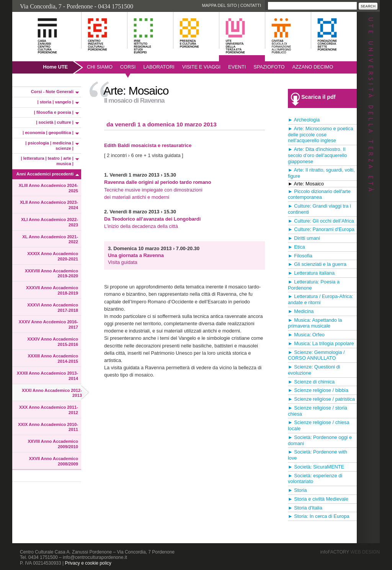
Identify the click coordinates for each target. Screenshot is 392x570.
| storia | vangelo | (55, 102)
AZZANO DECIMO (313, 67)
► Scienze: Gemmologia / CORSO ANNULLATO (316, 355)
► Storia (297, 490)
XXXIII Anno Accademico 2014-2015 (53, 359)
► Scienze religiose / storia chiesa (318, 411)
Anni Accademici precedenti (45, 174)
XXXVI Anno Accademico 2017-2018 (53, 308)
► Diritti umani (304, 238)
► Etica (296, 247)
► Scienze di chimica (311, 382)
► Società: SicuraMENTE (316, 467)
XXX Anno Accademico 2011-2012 (49, 410)
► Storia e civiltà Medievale (318, 499)
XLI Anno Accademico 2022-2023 (50, 222)
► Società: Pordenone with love (318, 455)
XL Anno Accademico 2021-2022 (50, 239)
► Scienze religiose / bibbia (318, 390)
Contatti (251, 5)
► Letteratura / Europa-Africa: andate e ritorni (321, 299)
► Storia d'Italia (305, 508)
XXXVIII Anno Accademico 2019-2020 (51, 274)
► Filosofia (300, 256)
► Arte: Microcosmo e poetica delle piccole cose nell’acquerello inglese (321, 135)
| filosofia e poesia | (54, 112)
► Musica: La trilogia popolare (321, 343)
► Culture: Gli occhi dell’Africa (321, 221)
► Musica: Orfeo (306, 335)
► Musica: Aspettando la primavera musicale (315, 323)
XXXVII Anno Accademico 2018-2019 (52, 290)
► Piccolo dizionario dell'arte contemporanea (319, 194)
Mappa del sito (219, 5)
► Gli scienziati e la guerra (317, 264)
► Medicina (301, 311)
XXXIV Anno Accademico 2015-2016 (53, 342)
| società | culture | (55, 122)
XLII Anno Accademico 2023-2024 (49, 205)
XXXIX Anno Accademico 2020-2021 (53, 256)
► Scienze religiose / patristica (321, 399)
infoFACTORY (350, 552)
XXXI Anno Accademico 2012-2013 (52, 393)
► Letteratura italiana (311, 273)
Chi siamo (100, 67)
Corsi (128, 67)
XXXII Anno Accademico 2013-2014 (47, 376)
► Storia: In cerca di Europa (319, 516)
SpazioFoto (269, 67)
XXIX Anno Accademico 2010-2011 (48, 427)
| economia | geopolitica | (48, 133)
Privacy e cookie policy (88, 563)
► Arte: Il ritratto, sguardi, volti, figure (321, 173)
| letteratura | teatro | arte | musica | (47, 161)
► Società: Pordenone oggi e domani (320, 440)
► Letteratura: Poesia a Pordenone (314, 285)
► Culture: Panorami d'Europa (321, 229)
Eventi (237, 67)
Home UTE (55, 67)
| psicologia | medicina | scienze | (49, 146)
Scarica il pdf (318, 97)
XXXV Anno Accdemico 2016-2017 (48, 324)
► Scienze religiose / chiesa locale (319, 425)
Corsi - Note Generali (52, 92)
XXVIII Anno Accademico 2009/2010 (53, 444)
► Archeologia (304, 120)
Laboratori (159, 67)
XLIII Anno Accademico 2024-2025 (48, 188)
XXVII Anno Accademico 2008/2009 (54, 461)
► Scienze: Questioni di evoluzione (314, 370)
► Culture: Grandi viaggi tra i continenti (319, 209)
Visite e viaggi (201, 67)
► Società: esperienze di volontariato (315, 479)
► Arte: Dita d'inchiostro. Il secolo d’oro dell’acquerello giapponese (317, 155)
